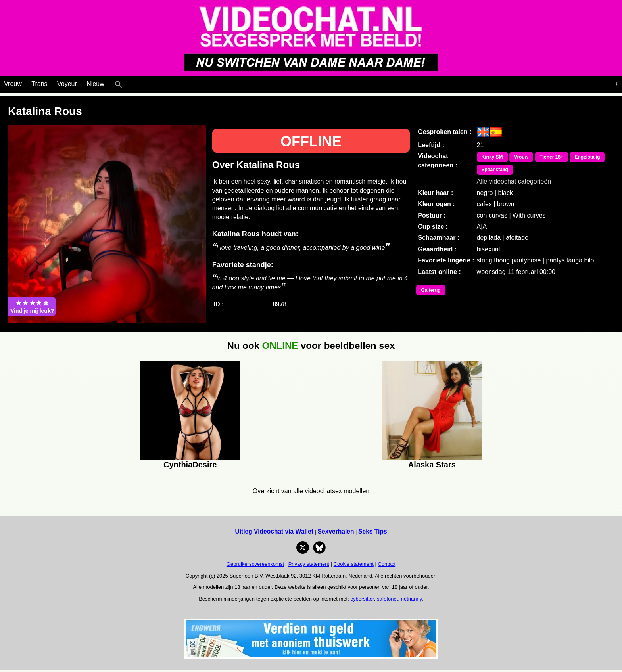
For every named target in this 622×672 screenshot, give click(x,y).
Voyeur (67, 84)
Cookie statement (354, 564)
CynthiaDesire (190, 465)
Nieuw (95, 84)
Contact (387, 564)
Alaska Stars (432, 465)
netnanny (412, 599)
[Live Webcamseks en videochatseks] (130, 82)
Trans (39, 84)
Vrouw (13, 84)
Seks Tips (373, 531)
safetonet (388, 599)
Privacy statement (309, 564)
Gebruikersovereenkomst (255, 564)
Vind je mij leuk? (32, 306)
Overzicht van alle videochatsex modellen (311, 491)
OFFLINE (311, 141)
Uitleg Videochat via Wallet (274, 531)
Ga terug (431, 290)
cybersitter (362, 599)
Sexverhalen (336, 531)
